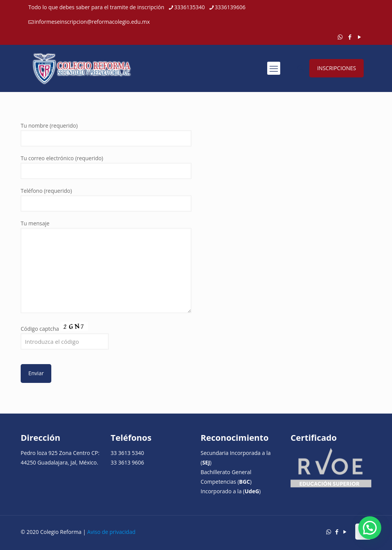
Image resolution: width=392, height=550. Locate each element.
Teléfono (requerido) (106, 199)
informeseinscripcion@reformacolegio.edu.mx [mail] (92, 22)
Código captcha (106, 339)
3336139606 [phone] (230, 7)
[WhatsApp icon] (340, 37)
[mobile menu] (274, 68)
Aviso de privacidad (111, 532)
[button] (370, 528)
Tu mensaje (106, 266)
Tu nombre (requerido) (106, 134)
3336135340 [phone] (189, 7)
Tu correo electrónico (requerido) (106, 167)
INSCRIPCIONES (336, 68)
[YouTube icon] (359, 37)
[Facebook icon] (350, 37)
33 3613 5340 (127, 453)
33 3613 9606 (127, 462)
